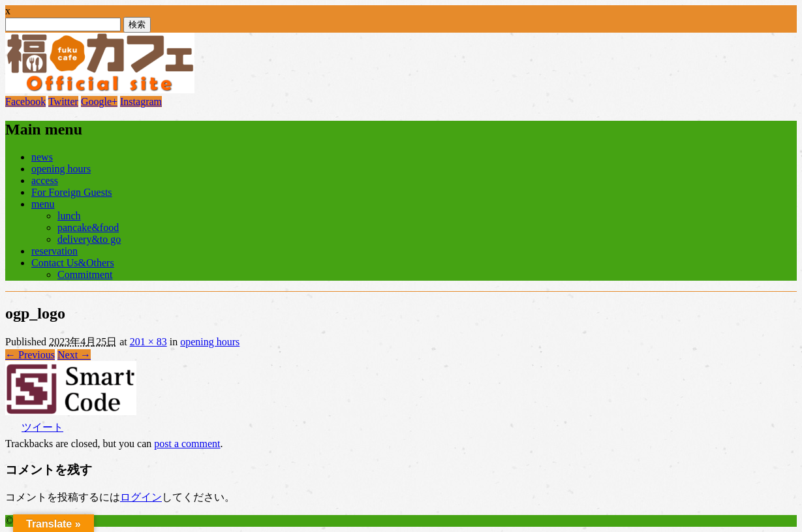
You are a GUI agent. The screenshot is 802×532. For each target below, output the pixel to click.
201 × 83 (148, 342)
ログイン (141, 497)
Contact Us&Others (73, 263)
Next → (74, 355)
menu (43, 204)
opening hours (61, 169)
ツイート (42, 427)
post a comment (187, 444)
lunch (69, 216)
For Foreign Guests (72, 192)
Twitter (63, 102)
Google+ (99, 102)
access (45, 180)
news (42, 157)
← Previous (30, 355)
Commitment (85, 274)
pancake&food (88, 227)
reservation (54, 251)
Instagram (141, 102)
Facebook (25, 102)
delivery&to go (89, 239)
